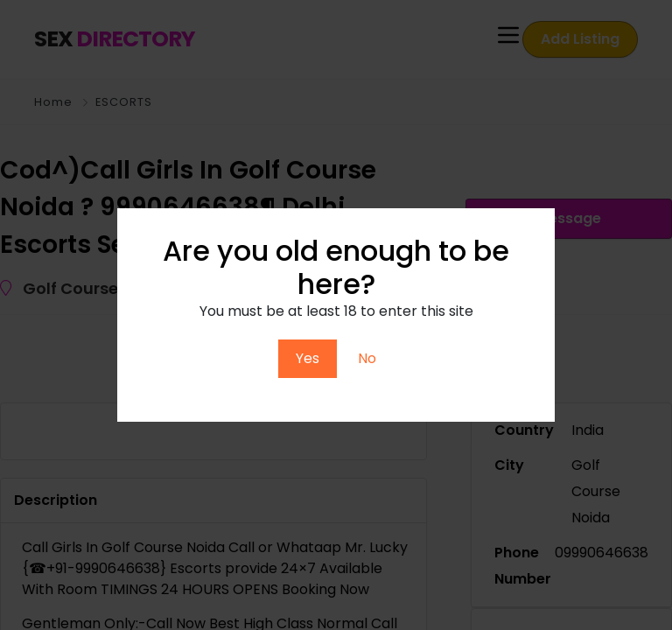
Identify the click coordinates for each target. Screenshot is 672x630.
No (367, 358)
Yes (308, 358)
